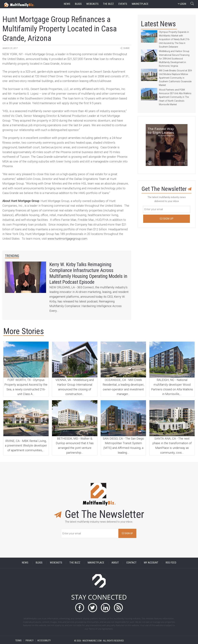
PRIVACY (30, 641)
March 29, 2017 (10, 48)
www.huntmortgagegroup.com (67, 239)
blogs (78, 4)
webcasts (92, 4)
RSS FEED (171, 563)
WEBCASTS (56, 563)
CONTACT (131, 563)
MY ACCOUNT (151, 563)
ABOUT (115, 563)
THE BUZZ (75, 563)
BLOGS (39, 563)
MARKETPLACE (96, 563)
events (123, 4)
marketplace (140, 4)
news (67, 4)
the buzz (108, 4)
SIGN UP (127, 533)
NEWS (25, 563)
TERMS (18, 641)
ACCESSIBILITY (44, 641)
